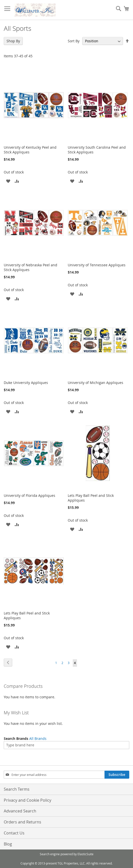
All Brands (38, 738)
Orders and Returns (22, 822)
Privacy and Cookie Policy (27, 800)
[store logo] (35, 10)
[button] (8, 181)
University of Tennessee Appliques (97, 265)
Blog (8, 844)
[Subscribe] (117, 775)
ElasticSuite (85, 854)
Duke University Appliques (26, 383)
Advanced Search (20, 811)
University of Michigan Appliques (95, 383)
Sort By (74, 41)
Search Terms (17, 789)
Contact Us (14, 833)
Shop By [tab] (13, 41)
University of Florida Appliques (29, 495)
